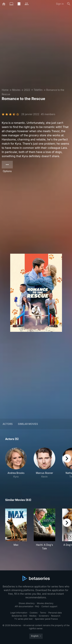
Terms (43, 613)
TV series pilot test (23, 619)
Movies (16, 90)
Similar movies (28, 424)
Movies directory (45, 603)
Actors (8, 424)
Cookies (34, 613)
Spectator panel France (46, 619)
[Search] (69, 4)
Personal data (55, 613)
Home (5, 90)
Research (56, 616)
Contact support (49, 606)
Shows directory (27, 603)
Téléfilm (38, 90)
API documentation (24, 606)
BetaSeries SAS (19, 616)
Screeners (44, 616)
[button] (16, 465)
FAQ (37, 606)
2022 (27, 90)
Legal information (19, 613)
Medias (33, 616)
